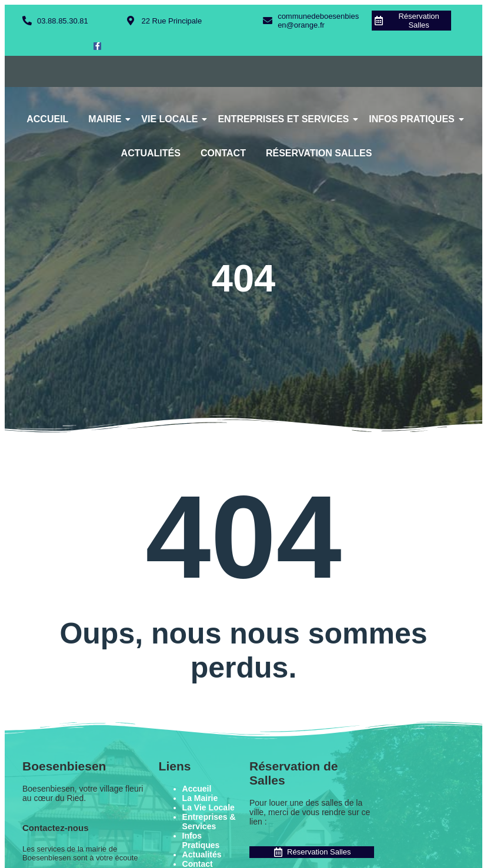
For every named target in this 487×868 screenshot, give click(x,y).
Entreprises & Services (209, 822)
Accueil (47, 119)
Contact (223, 153)
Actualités (151, 153)
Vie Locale (171, 119)
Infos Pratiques (414, 119)
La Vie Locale (209, 807)
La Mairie (200, 798)
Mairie (107, 119)
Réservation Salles (319, 153)
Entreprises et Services (285, 119)
